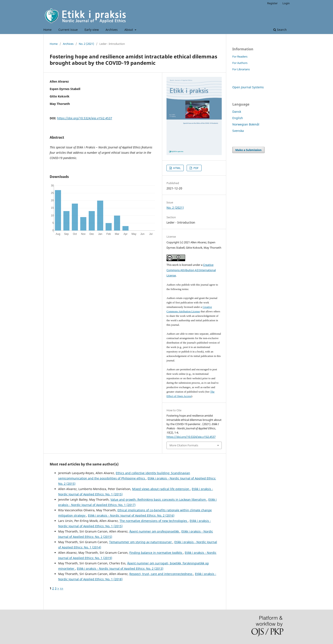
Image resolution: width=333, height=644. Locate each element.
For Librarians (241, 69)
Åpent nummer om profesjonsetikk (155, 531)
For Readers (240, 56)
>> (62, 588)
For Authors (240, 63)
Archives (112, 30)
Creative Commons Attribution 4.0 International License (191, 270)
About (129, 30)
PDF (196, 168)
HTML (177, 168)
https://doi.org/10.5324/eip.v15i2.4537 (85, 118)
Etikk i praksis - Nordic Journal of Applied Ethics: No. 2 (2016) (131, 515)
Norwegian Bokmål (246, 124)
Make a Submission (248, 150)
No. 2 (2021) (86, 44)
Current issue (68, 30)
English (238, 118)
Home (47, 30)
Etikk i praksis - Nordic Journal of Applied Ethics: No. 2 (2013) (120, 569)
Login (286, 3)
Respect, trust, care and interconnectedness (161, 574)
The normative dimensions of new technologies (154, 521)
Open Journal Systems (248, 87)
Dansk (237, 112)
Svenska (238, 131)
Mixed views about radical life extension (161, 489)
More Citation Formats (184, 445)
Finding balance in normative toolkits (156, 553)
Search (280, 30)
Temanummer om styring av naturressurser (141, 542)
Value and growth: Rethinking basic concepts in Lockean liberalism (159, 500)
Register (272, 3)
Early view (92, 30)
